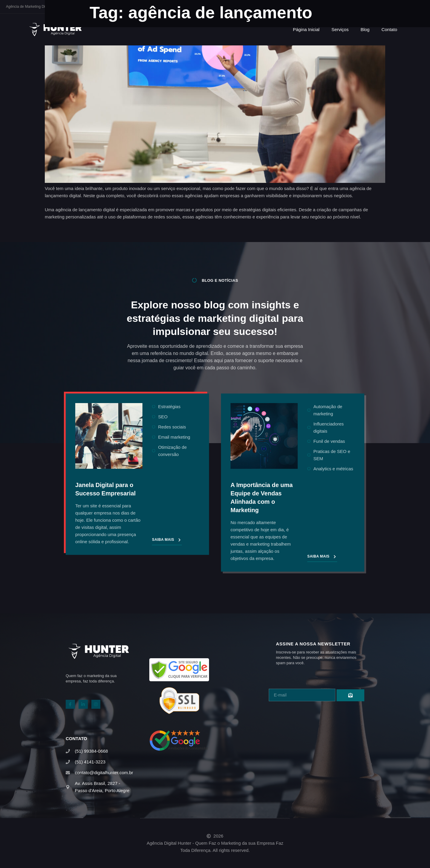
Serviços (340, 29)
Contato (389, 29)
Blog (365, 29)
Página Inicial (306, 29)
